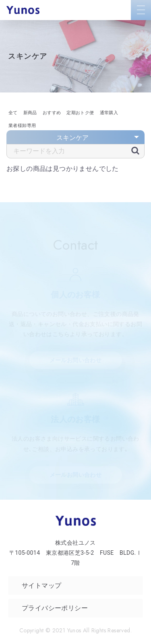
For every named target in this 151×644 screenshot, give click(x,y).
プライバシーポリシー (55, 608)
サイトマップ (41, 586)
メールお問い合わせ (76, 360)
